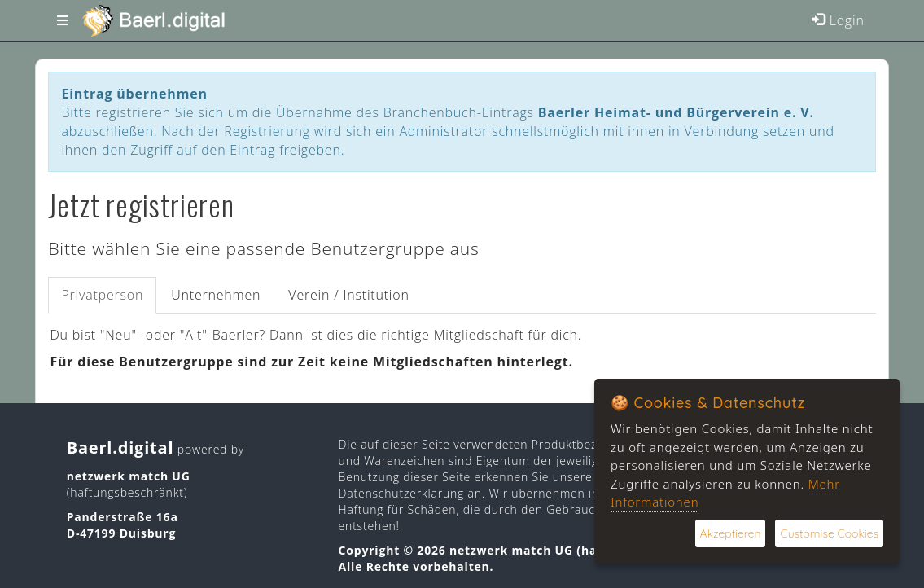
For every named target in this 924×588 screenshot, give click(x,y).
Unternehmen (216, 295)
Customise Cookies (829, 533)
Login (838, 20)
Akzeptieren (731, 533)
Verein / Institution (348, 295)
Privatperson (102, 295)
